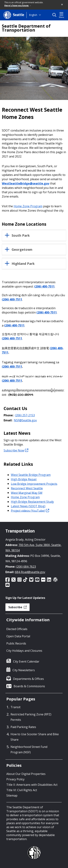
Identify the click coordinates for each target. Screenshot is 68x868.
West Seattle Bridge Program (31, 475)
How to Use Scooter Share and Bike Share (35, 737)
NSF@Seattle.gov (25, 420)
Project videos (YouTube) (30, 510)
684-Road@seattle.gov (30, 572)
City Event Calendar (26, 661)
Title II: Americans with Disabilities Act (32, 785)
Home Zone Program (28, 206)
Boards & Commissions (29, 686)
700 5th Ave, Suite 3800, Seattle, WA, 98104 (33, 548)
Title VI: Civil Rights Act (22, 790)
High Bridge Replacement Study (32, 502)
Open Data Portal (18, 636)
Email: (8, 420)
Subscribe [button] (17, 607)
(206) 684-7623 (26, 567)
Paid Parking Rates (23, 727)
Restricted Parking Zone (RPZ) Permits (31, 717)
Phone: (9, 415)
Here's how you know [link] (18, 6)
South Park (21, 236)
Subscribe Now (16, 450)
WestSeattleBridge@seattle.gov (26, 183)
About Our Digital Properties (26, 774)
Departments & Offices (28, 679)
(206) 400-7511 (44, 286)
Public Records (16, 643)
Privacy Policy (15, 779)
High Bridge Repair (24, 479)
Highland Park (23, 264)
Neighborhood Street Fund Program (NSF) (29, 749)
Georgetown (22, 250)
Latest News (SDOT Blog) (28, 506)
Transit (16, 707)
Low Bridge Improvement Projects (34, 484)
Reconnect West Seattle (27, 488)
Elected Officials (17, 629)
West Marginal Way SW (27, 493)
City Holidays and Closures (24, 651)
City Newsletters (24, 670)
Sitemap (12, 795)
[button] (62, 5)
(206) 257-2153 (25, 415)
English (33, 15)
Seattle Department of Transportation (26, 28)
